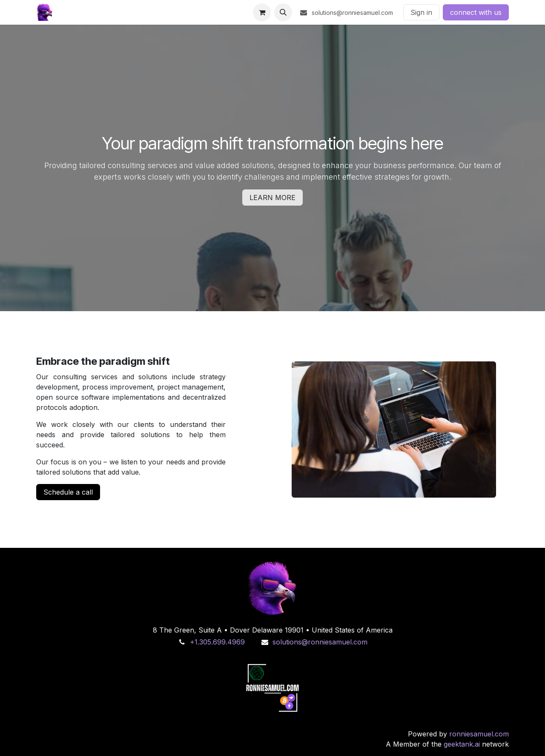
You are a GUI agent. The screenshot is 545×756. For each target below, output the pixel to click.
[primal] (272, 588)
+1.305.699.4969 (217, 642)
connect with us (476, 12)
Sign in (421, 12)
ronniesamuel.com (479, 734)
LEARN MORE (272, 198)
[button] (283, 12)
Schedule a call (68, 492)
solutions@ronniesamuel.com (320, 642)
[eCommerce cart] (262, 12)
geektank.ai (462, 744)
